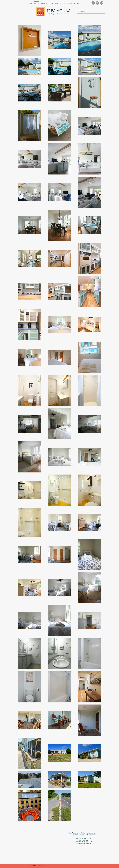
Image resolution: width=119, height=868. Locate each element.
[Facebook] (93, 3)
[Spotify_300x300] (102, 3)
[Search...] (91, 11)
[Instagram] (97, 3)
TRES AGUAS (59, 11)
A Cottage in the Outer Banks (59, 14)
